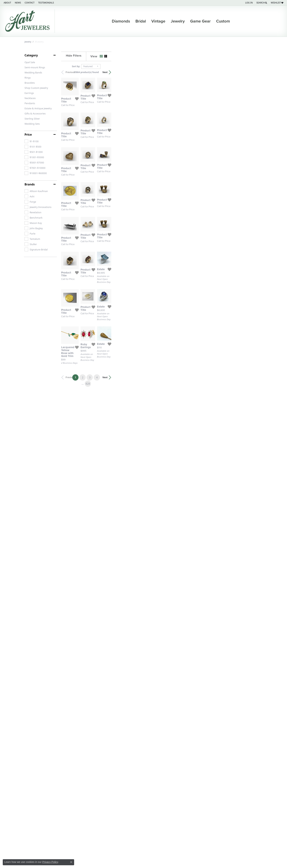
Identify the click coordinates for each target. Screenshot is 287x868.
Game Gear (200, 21)
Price (28, 135)
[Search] (262, 3)
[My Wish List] (277, 3)
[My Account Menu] (249, 3)
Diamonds (121, 21)
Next (256, 72)
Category (31, 55)
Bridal (141, 21)
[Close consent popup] (71, 862)
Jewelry (178, 21)
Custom (223, 21)
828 (177, 735)
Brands (30, 184)
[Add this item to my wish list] (125, 147)
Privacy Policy (50, 862)
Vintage (158, 21)
